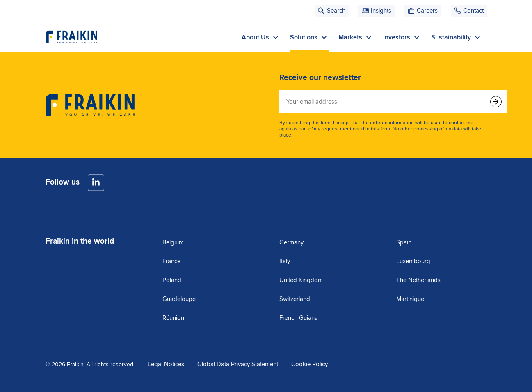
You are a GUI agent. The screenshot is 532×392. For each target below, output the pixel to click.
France (171, 261)
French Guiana (299, 318)
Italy (285, 261)
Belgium (173, 242)
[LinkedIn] (96, 183)
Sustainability (457, 37)
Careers (427, 11)
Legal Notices (166, 364)
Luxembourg (413, 261)
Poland (172, 280)
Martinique (410, 299)
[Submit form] (496, 102)
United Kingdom (301, 280)
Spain (404, 242)
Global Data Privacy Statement (238, 364)
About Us (261, 37)
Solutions (309, 37)
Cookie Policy (309, 364)
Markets (356, 37)
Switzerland (295, 299)
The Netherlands (418, 280)
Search (336, 11)
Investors (402, 37)
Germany (291, 242)
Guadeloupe (179, 299)
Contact (473, 11)
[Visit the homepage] (71, 37)
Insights (381, 11)
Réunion (173, 318)
